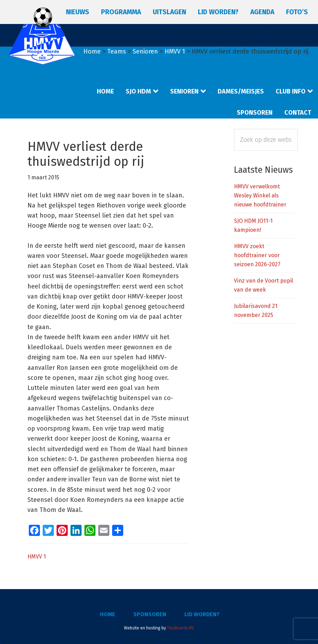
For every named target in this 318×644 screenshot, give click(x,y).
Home (108, 614)
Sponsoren (150, 614)
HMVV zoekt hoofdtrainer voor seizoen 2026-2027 (257, 255)
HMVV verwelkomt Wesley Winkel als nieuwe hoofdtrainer (260, 195)
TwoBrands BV (181, 628)
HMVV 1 (37, 557)
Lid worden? (202, 614)
